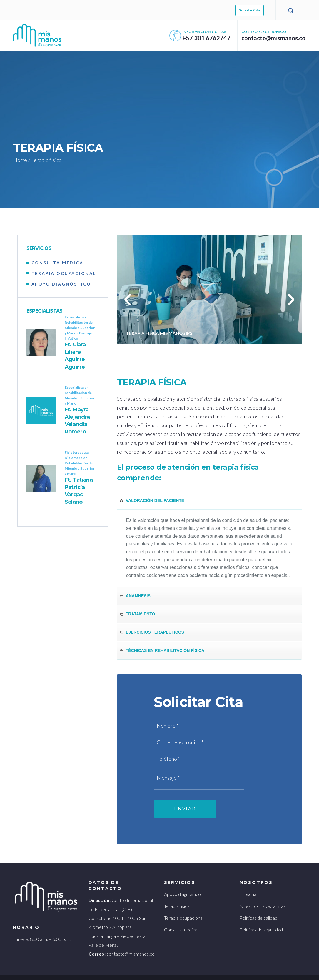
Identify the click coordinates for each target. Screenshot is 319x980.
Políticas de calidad (258, 909)
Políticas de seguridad (260, 921)
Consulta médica (180, 921)
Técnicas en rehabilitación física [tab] (162, 640)
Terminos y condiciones (33, 969)
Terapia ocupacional (183, 909)
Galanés (255, 969)
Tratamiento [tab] (137, 603)
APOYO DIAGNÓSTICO (61, 284)
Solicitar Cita (250, 10)
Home (20, 160)
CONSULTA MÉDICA (58, 263)
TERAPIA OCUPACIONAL (64, 273)
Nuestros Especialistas (261, 898)
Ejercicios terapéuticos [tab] (152, 622)
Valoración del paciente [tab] (152, 490)
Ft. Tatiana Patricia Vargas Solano (80, 487)
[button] (128, 300)
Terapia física (177, 898)
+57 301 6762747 (212, 38)
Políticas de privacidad (79, 969)
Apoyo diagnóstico (182, 886)
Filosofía (248, 886)
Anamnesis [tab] (135, 585)
